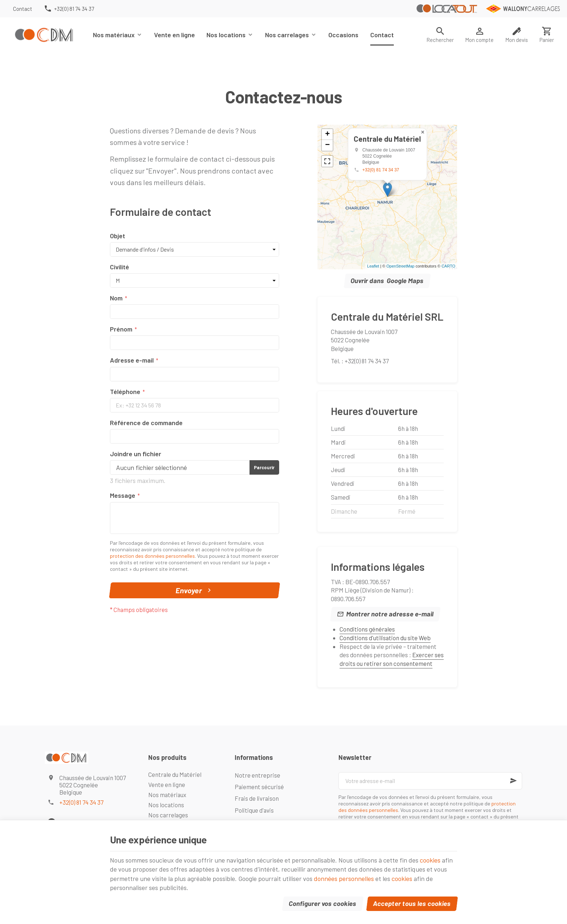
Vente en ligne (174, 35)
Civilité (120, 267)
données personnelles (344, 878)
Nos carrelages (287, 35)
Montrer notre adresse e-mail (390, 614)
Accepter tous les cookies (412, 903)
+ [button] (327, 134)
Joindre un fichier (136, 454)
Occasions (343, 35)
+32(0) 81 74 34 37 (381, 170)
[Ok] (513, 781)
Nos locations (226, 35)
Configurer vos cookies (323, 903)
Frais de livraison (257, 798)
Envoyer (195, 590)
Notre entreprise (257, 775)
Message (123, 495)
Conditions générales (367, 629)
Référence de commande (146, 423)
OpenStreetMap (400, 266)
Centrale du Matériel (175, 774)
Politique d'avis (254, 810)
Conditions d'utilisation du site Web (385, 638)
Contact (382, 35)
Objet (118, 236)
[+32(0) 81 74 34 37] (69, 9)
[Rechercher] (440, 35)
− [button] (327, 145)
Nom (116, 298)
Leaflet (373, 266)
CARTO (448, 266)
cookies (430, 860)
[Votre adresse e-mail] (430, 781)
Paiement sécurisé (259, 787)
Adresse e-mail (132, 360)
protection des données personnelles (152, 556)
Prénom (121, 329)
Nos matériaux (114, 35)
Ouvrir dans (387, 281)
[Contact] (23, 9)
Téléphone (125, 392)
